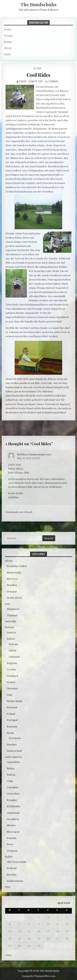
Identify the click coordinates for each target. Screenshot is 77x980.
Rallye (9, 857)
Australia (10, 621)
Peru (10, 844)
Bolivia (11, 775)
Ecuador (12, 800)
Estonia (13, 644)
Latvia (12, 651)
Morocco (12, 579)
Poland (11, 714)
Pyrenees (15, 738)
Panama (12, 838)
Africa (9, 561)
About (8, 48)
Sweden (12, 745)
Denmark (13, 676)
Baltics (11, 639)
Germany (12, 688)
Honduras (13, 819)
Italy (10, 695)
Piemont (12, 707)
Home (8, 29)
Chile (10, 781)
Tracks (8, 36)
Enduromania (15, 881)
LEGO (7, 54)
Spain (10, 733)
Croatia (11, 669)
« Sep (8, 955)
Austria (11, 633)
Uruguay (12, 851)
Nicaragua (13, 832)
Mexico (11, 825)
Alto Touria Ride (17, 862)
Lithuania (14, 657)
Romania (12, 727)
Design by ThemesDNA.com (38, 976)
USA (39, 68)
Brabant (12, 868)
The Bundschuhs (38, 4)
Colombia (13, 787)
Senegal (12, 592)
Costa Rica (13, 794)
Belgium (12, 663)
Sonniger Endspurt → (62, 430)
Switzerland (14, 751)
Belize (11, 768)
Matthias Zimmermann (31, 454)
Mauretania (14, 573)
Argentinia (13, 762)
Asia (8, 604)
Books (8, 42)
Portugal (12, 720)
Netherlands (15, 701)
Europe (10, 627)
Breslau (12, 875)
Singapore (13, 609)
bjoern (23, 81)
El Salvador (14, 806)
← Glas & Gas (10, 430)
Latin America (13, 757)
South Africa (14, 598)
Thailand (12, 615)
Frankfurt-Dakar (17, 566)
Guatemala (13, 813)
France (11, 682)
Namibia (12, 585)
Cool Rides (38, 75)
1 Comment (53, 81)
